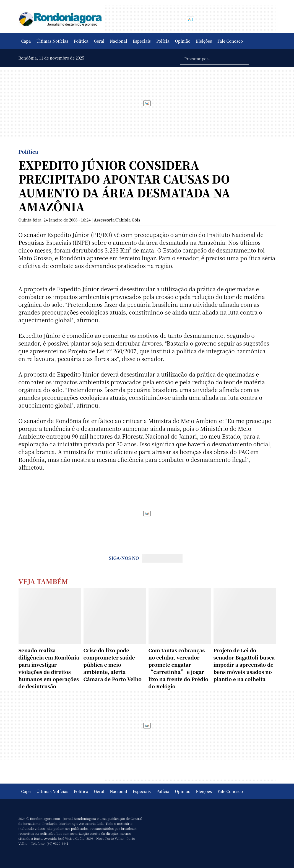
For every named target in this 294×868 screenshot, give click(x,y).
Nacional (118, 41)
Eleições (204, 41)
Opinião (183, 41)
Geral (99, 41)
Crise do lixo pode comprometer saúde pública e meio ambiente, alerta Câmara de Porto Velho (113, 664)
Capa (26, 41)
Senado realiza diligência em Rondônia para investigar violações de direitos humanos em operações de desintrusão (49, 668)
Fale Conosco (230, 41)
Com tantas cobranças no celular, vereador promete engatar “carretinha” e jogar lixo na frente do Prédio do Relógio (179, 668)
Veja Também (43, 581)
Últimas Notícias (52, 41)
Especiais (142, 41)
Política (81, 41)
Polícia (163, 41)
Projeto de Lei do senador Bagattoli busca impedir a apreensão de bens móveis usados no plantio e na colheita (244, 664)
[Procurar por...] (214, 58)
